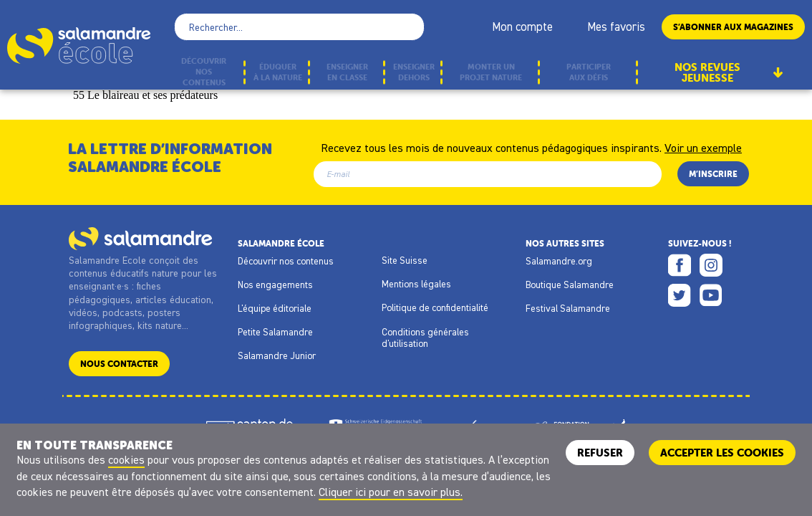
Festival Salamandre (568, 308)
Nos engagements (275, 285)
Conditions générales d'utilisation (425, 338)
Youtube (711, 295)
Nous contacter (119, 364)
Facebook (680, 265)
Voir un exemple (703, 147)
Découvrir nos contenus (286, 261)
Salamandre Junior (277, 355)
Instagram (711, 265)
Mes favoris (616, 27)
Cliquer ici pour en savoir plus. (391, 492)
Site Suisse (405, 260)
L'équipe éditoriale (275, 308)
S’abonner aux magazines (733, 27)
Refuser (600, 453)
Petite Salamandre (275, 332)
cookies (126, 459)
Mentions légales (416, 284)
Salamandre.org (559, 261)
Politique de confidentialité (435, 307)
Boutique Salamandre (570, 285)
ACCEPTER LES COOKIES (722, 453)
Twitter (680, 295)
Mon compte (522, 27)
